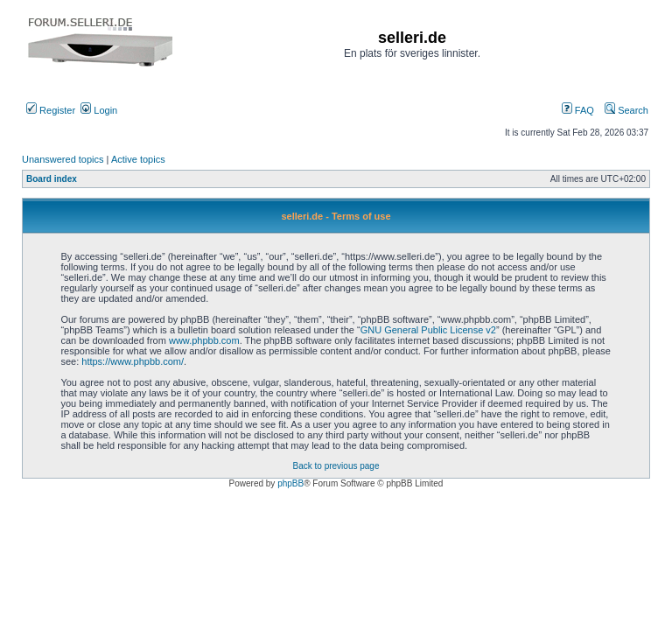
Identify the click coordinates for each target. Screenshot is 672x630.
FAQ (578, 110)
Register (51, 110)
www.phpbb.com (204, 340)
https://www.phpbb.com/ (133, 361)
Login (99, 110)
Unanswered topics (63, 159)
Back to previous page (336, 466)
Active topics (138, 159)
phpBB (290, 483)
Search (626, 110)
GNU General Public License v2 (428, 330)
